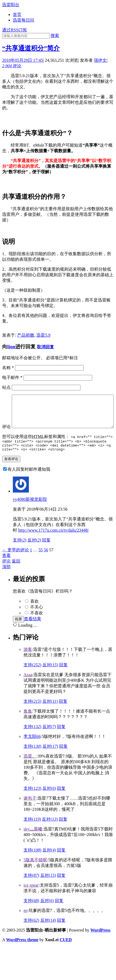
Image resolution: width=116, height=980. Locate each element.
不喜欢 (37, 626)
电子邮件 (12, 377)
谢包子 (30, 811)
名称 (8, 368)
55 (41, 563)
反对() (34, 553)
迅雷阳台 (11, 5)
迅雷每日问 (24, 20)
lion (11, 347)
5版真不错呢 (35, 873)
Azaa (28, 687)
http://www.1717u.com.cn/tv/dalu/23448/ (53, 543)
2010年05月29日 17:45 (22, 60)
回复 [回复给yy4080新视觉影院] (46, 553)
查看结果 (33, 632)
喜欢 (34, 614)
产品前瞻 (26, 335)
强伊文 (100, 60)
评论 (12, 66)
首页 (17, 15)
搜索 (55, 36)
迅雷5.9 (43, 335)
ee (25, 923)
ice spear (31, 898)
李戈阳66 (32, 749)
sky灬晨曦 (33, 842)
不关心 (37, 620)
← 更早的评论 (16, 563)
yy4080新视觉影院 (30, 512)
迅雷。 (30, 769)
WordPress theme (22, 952)
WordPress (100, 943)
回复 (63, 678)
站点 (6, 387)
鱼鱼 (28, 724)
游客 (28, 662)
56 (46, 563)
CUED (66, 952)
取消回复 (45, 347)
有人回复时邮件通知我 (29, 482)
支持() (20, 553)
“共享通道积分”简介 (31, 48)
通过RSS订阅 (14, 30)
